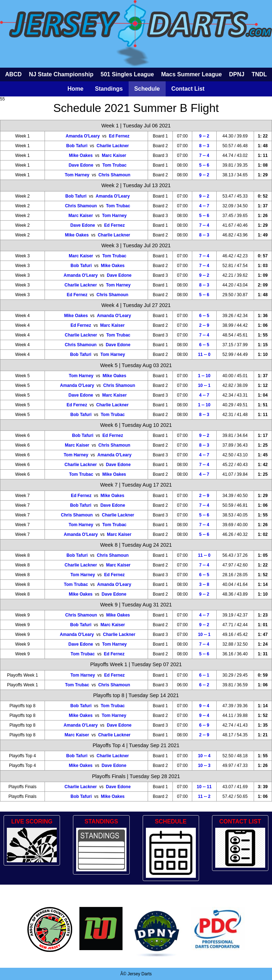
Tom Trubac (114, 165)
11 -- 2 (204, 796)
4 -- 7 (204, 206)
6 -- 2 (204, 685)
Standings (109, 89)
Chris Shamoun (114, 175)
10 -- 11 (204, 787)
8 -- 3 (204, 146)
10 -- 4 (204, 756)
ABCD (13, 74)
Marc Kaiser (114, 155)
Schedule (147, 89)
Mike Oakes (81, 155)
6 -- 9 (204, 725)
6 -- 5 (204, 316)
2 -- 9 (204, 325)
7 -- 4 (204, 155)
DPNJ (237, 74)
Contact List (188, 89)
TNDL (259, 74)
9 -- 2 (204, 136)
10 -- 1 (204, 385)
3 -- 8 (204, 584)
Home (75, 89)
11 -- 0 (204, 354)
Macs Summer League (192, 74)
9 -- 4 (204, 706)
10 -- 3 (204, 766)
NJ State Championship (61, 74)
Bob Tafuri (77, 146)
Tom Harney (77, 175)
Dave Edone (81, 165)
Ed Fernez (119, 136)
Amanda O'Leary (83, 136)
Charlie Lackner (113, 146)
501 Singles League (127, 74)
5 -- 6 (204, 165)
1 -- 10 (204, 376)
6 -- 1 (204, 675)
